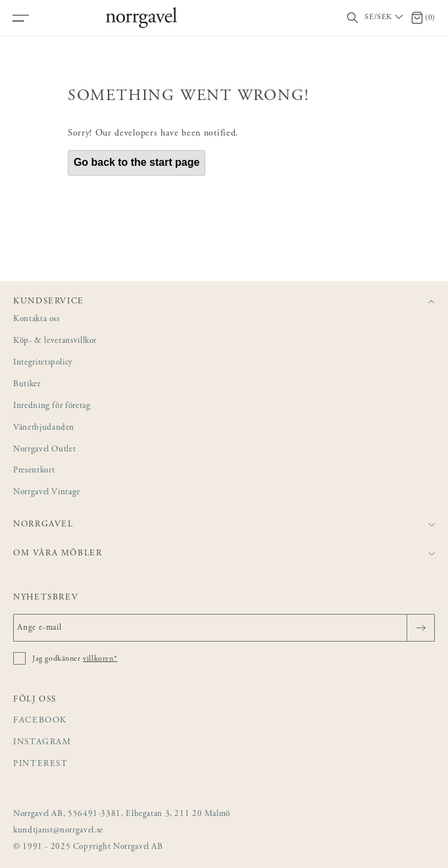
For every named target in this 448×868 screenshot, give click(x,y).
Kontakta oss (37, 319)
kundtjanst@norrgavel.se (58, 831)
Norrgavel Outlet (44, 450)
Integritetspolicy (43, 363)
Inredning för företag (52, 406)
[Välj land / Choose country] (385, 18)
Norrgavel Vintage (47, 493)
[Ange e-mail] (224, 628)
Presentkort (34, 471)
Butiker (27, 385)
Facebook (40, 721)
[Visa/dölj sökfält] (353, 18)
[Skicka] (421, 628)
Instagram (42, 743)
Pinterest (41, 764)
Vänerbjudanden (44, 428)
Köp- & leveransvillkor (55, 341)
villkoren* (100, 659)
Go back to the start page (137, 162)
